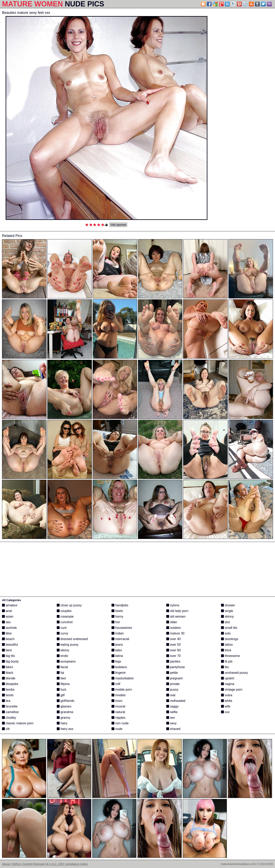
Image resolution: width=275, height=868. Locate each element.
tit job (227, 661)
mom (117, 701)
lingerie (119, 673)
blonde (9, 678)
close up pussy (69, 605)
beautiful (10, 645)
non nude (120, 723)
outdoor (174, 628)
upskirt (228, 678)
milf (116, 684)
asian (8, 616)
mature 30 (175, 633)
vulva (227, 695)
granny (63, 718)
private (173, 684)
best (7, 650)
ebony (63, 650)
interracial (120, 639)
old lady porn (177, 611)
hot (116, 622)
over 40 (174, 639)
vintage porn (232, 690)
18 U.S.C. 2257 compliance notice (66, 864)
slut (225, 622)
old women (176, 616)
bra (6, 701)
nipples (118, 718)
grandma (65, 712)
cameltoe (10, 712)
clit (6, 729)
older (172, 622)
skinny (227, 616)
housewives (122, 628)
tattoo (227, 645)
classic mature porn (18, 723)
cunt (62, 628)
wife (226, 706)
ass (6, 622)
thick (226, 650)
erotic (63, 656)
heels (117, 611)
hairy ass (65, 729)
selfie (172, 712)
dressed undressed (72, 639)
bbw (7, 633)
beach (8, 639)
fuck (62, 690)
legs (116, 661)
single (227, 611)
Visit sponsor (118, 225)
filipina (63, 684)
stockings (230, 639)
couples (64, 611)
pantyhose (176, 667)
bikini (8, 667)
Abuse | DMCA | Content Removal (23, 864)
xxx (225, 712)
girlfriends (66, 701)
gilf (61, 695)
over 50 (174, 645)
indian (118, 633)
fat (60, 673)
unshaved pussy (234, 673)
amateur (10, 605)
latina (117, 656)
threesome (230, 656)
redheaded (176, 701)
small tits (229, 628)
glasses (64, 706)
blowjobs (10, 684)
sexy (171, 723)
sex (171, 718)
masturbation (123, 678)
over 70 (174, 656)
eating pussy (68, 645)
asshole (9, 628)
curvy (62, 633)
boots (8, 695)
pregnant (175, 678)
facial (62, 667)
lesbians (119, 667)
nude (117, 729)
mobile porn (122, 690)
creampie (65, 616)
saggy (172, 706)
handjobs (120, 605)
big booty (10, 661)
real (171, 695)
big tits (9, 656)
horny (117, 616)
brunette (10, 706)
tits (225, 667)
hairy (62, 723)
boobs (8, 690)
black (8, 673)
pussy (172, 690)
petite (172, 673)
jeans (117, 645)
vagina (228, 684)
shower (228, 605)
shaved (173, 729)
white (227, 701)
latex (117, 650)
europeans (66, 661)
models (119, 695)
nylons (173, 605)
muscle (118, 706)
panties (173, 661)
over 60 (174, 650)
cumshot (65, 622)
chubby (9, 718)
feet (61, 678)
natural (118, 712)
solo (226, 633)
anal (7, 611)
